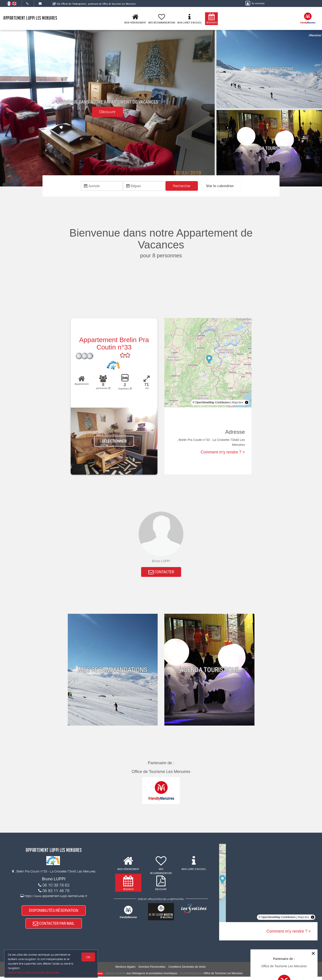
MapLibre (237, 403)
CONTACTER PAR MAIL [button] (54, 926)
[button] (220, 186)
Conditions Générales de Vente (187, 970)
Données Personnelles (152, 970)
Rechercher (182, 186)
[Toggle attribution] (247, 403)
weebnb (99, 977)
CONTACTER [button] (161, 573)
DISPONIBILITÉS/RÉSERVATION (54, 913)
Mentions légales (125, 970)
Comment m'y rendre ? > (223, 453)
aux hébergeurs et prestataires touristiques (152, 977)
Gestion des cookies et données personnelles (34, 973)
